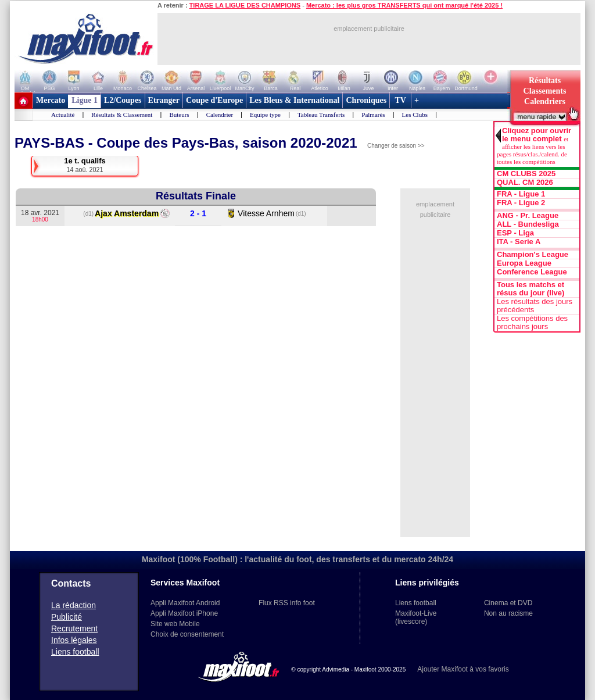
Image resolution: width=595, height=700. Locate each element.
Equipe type (265, 115)
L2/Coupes (123, 100)
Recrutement (74, 628)
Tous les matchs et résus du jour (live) (531, 289)
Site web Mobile (175, 624)
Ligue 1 (85, 100)
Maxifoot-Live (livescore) (416, 617)
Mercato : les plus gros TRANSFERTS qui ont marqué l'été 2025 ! (404, 5)
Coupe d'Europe (214, 100)
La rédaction (74, 605)
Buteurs (179, 115)
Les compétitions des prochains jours (532, 323)
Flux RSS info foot (287, 603)
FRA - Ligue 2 (521, 203)
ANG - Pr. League (528, 216)
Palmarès (373, 115)
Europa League (524, 263)
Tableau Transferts (321, 115)
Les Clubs (415, 115)
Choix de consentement (187, 634)
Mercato (51, 100)
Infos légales (74, 640)
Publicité (67, 617)
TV (400, 100)
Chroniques (366, 100)
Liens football (75, 652)
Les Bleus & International (294, 100)
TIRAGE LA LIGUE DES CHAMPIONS (245, 5)
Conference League (532, 272)
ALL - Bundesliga (528, 224)
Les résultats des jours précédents (535, 306)
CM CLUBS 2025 (526, 174)
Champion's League (533, 255)
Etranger (164, 100)
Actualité (63, 115)
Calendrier (220, 115)
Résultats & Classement (122, 115)
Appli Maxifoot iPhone (184, 613)
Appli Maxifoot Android (185, 603)
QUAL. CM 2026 (525, 183)
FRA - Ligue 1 (521, 194)
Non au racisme (508, 613)
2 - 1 (198, 214)
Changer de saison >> (396, 146)
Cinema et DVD (508, 603)
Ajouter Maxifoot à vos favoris (463, 669)
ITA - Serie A (519, 242)
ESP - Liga (515, 233)
